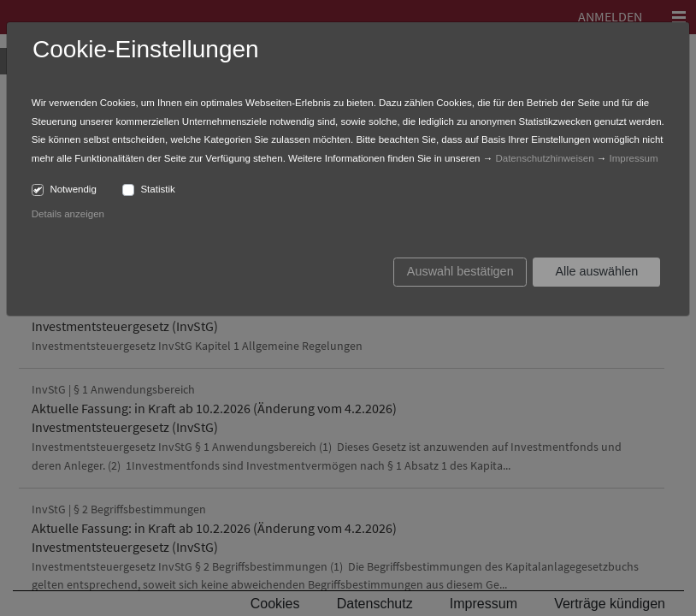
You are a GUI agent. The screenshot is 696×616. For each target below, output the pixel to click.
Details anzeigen (68, 214)
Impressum (634, 158)
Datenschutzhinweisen (544, 158)
